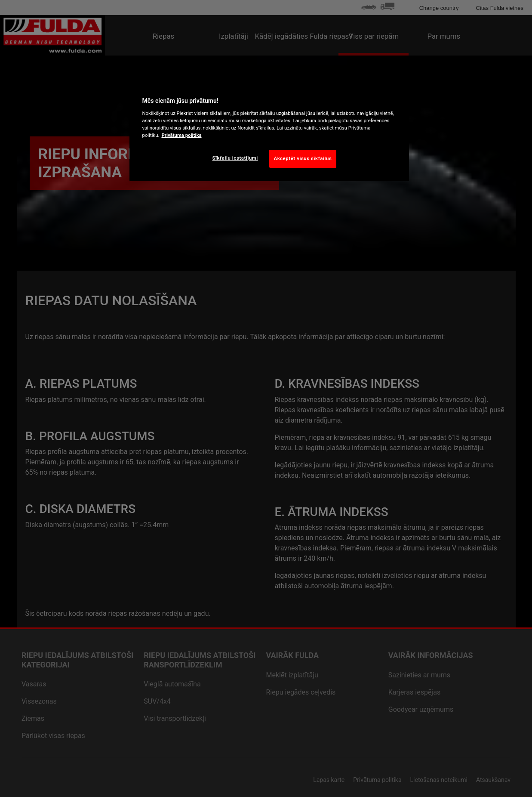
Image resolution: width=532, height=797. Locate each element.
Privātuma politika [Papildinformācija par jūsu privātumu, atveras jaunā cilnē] (181, 135)
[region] (269, 130)
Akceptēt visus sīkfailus (303, 158)
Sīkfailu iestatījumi (235, 158)
